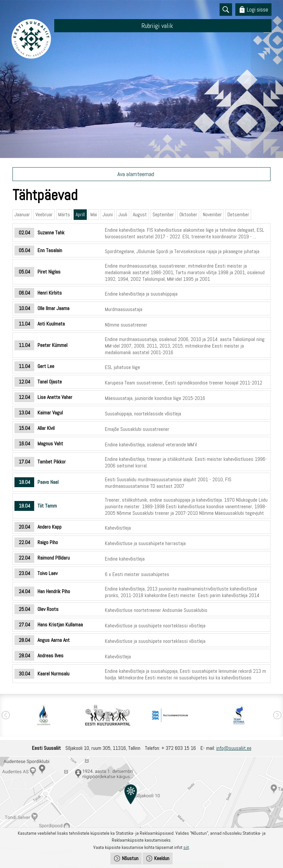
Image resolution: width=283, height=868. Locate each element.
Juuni (108, 214)
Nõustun (130, 858)
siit (186, 847)
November (212, 214)
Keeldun (162, 858)
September (163, 214)
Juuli (123, 214)
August (140, 214)
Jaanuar (22, 214)
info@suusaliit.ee (234, 748)
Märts (64, 214)
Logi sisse (258, 9)
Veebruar (44, 214)
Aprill (80, 214)
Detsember (238, 214)
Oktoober (188, 214)
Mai (94, 214)
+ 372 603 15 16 (179, 748)
